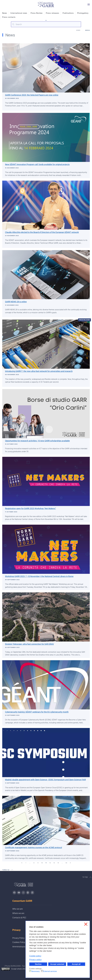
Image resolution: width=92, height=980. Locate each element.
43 (66, 863)
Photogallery (83, 13)
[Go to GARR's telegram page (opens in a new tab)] (28, 893)
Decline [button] (38, 964)
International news (19, 13)
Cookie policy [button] (35, 956)
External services (50, 971)
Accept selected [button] (57, 964)
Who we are (18, 909)
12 (50, 863)
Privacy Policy (18, 938)
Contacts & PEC (19, 918)
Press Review (37, 13)
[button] (89, 4)
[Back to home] (46, 4)
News (5, 13)
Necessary (35, 971)
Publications (68, 13)
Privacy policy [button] (35, 960)
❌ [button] (86, 924)
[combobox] (46, 24)
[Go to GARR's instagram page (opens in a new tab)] (23, 893)
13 (54, 863)
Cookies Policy (19, 942)
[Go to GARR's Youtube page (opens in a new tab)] (19, 893)
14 (58, 863)
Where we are (18, 913)
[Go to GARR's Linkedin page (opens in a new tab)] (32, 893)
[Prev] (22, 863)
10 (42, 863)
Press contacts (9, 17)
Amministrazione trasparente (25, 947)
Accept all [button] (76, 964)
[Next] (70, 863)
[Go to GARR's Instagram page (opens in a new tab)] (14, 893)
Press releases (53, 13)
